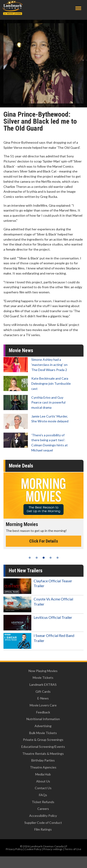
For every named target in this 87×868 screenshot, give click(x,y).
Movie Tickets (43, 678)
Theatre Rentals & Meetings (43, 754)
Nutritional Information (43, 719)
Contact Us (43, 788)
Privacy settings (53, 849)
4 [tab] (51, 558)
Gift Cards (43, 691)
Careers (43, 809)
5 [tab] (58, 558)
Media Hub (43, 774)
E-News (43, 698)
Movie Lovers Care (43, 705)
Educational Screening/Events (43, 747)
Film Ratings (43, 829)
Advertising (43, 726)
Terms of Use (73, 849)
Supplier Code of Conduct (43, 823)
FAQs (43, 795)
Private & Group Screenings (43, 740)
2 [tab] (37, 558)
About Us (43, 781)
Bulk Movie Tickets (43, 733)
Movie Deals (21, 466)
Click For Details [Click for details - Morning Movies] (44, 541)
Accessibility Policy (43, 816)
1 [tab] (30, 558)
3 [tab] (44, 558)
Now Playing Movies (43, 671)
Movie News (21, 350)
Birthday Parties (43, 760)
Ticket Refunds (43, 802)
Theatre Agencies (43, 767)
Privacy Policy (14, 849)
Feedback (43, 712)
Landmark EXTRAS (43, 684)
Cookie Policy (33, 849)
